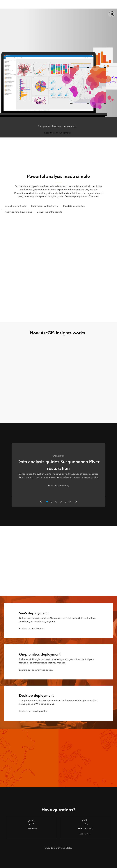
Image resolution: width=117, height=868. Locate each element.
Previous (41, 501)
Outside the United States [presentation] (58, 848)
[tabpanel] (58, 266)
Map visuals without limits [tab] (45, 206)
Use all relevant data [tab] (16, 206)
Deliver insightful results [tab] (49, 212)
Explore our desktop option (34, 711)
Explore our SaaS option (32, 629)
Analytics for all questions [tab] (18, 212)
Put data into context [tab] (74, 206)
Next (76, 501)
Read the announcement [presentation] (57, 133)
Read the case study (58, 486)
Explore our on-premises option (36, 670)
